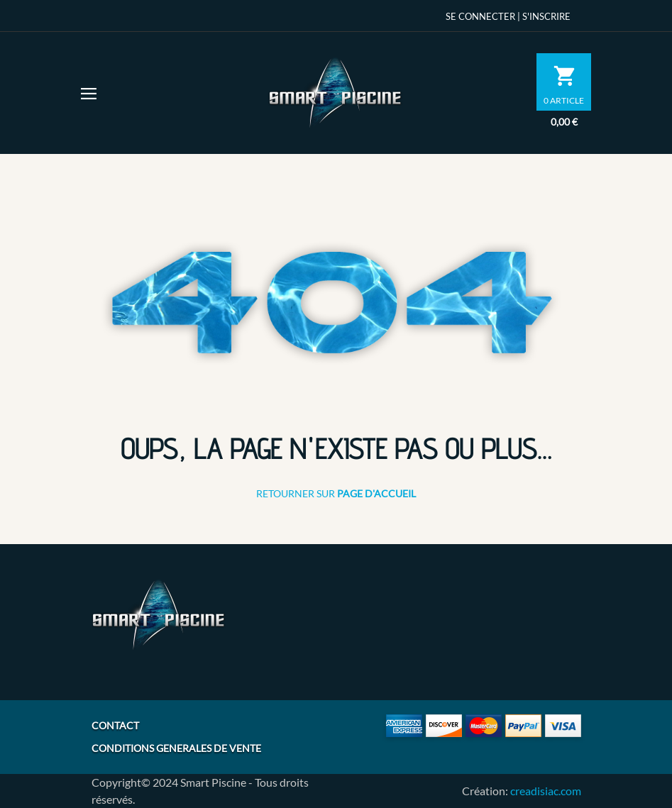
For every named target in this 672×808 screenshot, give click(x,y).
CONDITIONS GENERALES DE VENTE (176, 748)
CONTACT (115, 725)
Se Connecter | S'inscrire (508, 16)
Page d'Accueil (376, 493)
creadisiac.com (546, 791)
